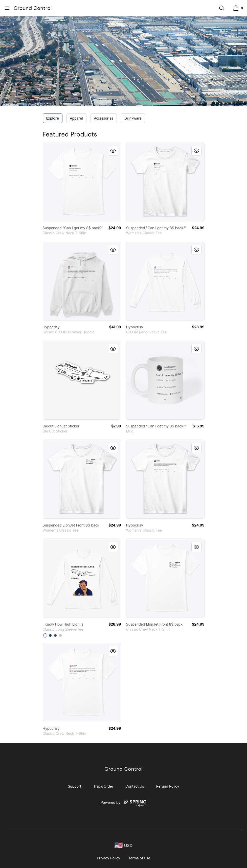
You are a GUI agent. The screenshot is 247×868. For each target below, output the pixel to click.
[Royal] (50, 635)
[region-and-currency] (124, 845)
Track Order (103, 786)
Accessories (104, 118)
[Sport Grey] (60, 635)
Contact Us (135, 786)
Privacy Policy (109, 858)
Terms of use (139, 858)
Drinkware (133, 118)
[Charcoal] (55, 635)
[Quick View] (113, 151)
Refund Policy (168, 786)
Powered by (123, 803)
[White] (45, 635)
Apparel (76, 118)
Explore (53, 118)
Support (74, 786)
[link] (82, 182)
